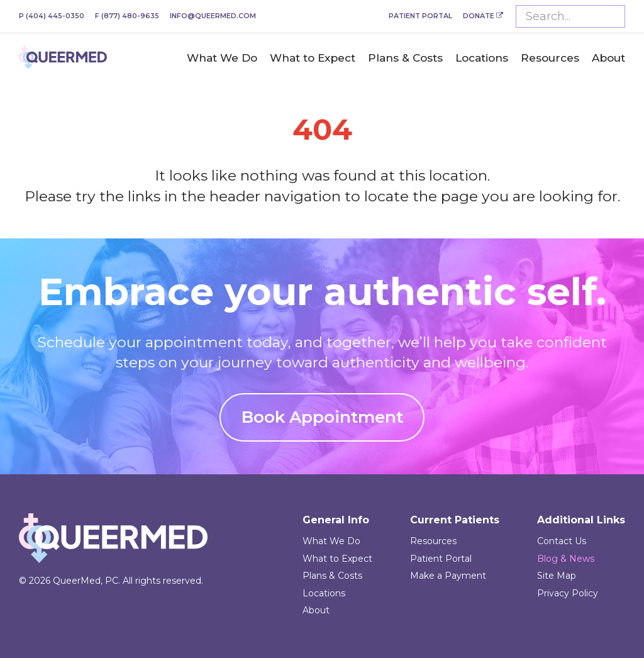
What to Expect (313, 58)
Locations (482, 58)
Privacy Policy (568, 593)
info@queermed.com (213, 16)
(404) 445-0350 (52, 16)
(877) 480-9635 (127, 16)
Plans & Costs (405, 58)
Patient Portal (420, 16)
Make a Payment (448, 576)
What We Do (222, 58)
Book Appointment (322, 417)
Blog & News (566, 559)
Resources (550, 58)
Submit (612, 16)
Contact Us (562, 541)
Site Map (557, 576)
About (608, 58)
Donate (483, 16)
